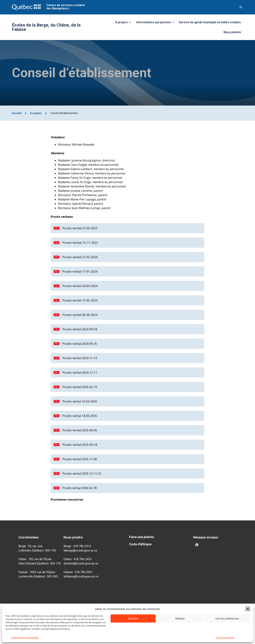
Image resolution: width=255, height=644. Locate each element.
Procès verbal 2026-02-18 (79, 488)
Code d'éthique (140, 544)
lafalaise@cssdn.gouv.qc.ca (81, 576)
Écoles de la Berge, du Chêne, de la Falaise (46, 27)
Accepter (133, 618)
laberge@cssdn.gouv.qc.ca (80, 550)
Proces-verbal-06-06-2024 (80, 315)
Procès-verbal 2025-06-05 (80, 430)
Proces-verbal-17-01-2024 (80, 271)
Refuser (180, 618)
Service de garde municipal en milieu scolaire (210, 22)
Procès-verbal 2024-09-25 (80, 344)
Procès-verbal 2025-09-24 (80, 445)
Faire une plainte (141, 537)
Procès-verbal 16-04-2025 (80, 401)
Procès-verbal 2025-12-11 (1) (82, 474)
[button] (248, 609)
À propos (124, 23)
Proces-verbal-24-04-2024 (80, 286)
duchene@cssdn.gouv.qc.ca (81, 563)
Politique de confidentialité (25, 638)
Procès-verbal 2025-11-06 (80, 459)
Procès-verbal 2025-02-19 (80, 387)
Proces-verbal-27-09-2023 (80, 228)
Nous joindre (232, 32)
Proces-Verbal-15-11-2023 (80, 243)
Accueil (17, 113)
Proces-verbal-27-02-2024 (80, 257)
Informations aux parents (156, 23)
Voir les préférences (227, 618)
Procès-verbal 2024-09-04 (80, 329)
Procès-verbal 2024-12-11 (80, 373)
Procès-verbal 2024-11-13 (80, 358)
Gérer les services (225, 638)
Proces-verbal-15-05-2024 (80, 300)
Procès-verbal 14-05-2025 (80, 416)
